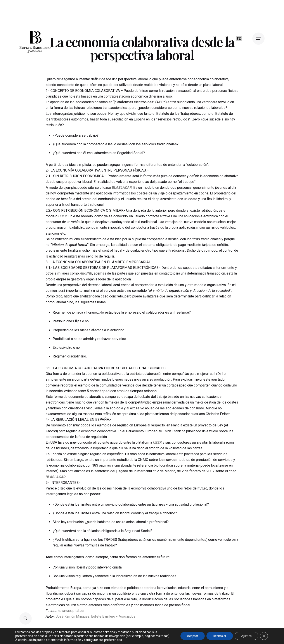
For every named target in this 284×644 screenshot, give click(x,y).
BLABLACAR (56, 477)
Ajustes (246, 636)
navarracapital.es (71, 611)
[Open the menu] (258, 39)
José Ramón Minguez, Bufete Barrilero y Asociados (96, 616)
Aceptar (193, 636)
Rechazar (220, 636)
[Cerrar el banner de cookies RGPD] (264, 636)
